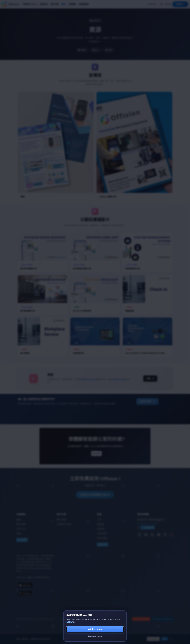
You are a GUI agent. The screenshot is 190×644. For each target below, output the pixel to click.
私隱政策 (70, 622)
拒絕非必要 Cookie (95, 636)
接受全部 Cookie (95, 629)
